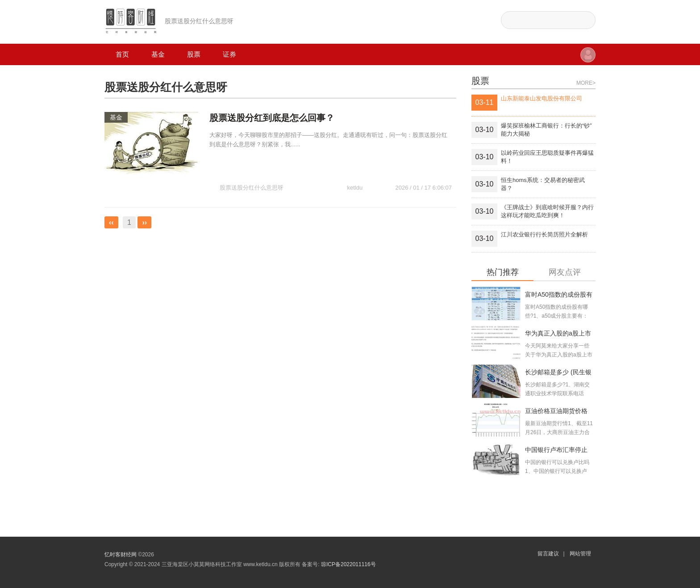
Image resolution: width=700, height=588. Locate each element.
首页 (122, 54)
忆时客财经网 (121, 555)
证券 (229, 54)
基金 (158, 54)
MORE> (586, 83)
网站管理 (580, 554)
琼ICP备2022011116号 (348, 564)
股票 (194, 54)
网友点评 (565, 272)
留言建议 (548, 554)
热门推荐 (503, 272)
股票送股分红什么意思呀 (252, 171)
